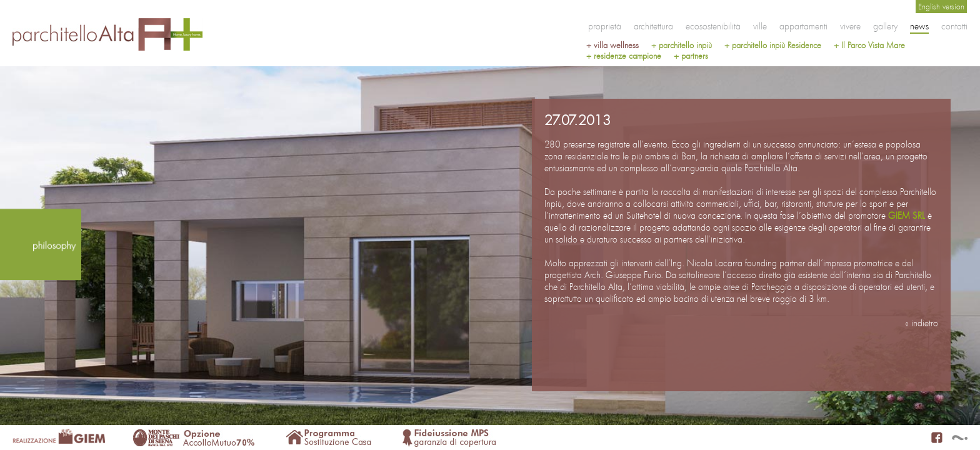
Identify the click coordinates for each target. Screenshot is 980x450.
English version (941, 7)
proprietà (605, 26)
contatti (954, 26)
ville (760, 26)
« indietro (922, 323)
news (919, 26)
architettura (653, 26)
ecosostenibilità (713, 26)
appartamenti (803, 26)
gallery (885, 26)
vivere (850, 26)
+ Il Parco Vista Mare (869, 45)
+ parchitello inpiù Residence (773, 45)
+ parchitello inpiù (682, 45)
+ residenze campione (624, 56)
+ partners (691, 56)
